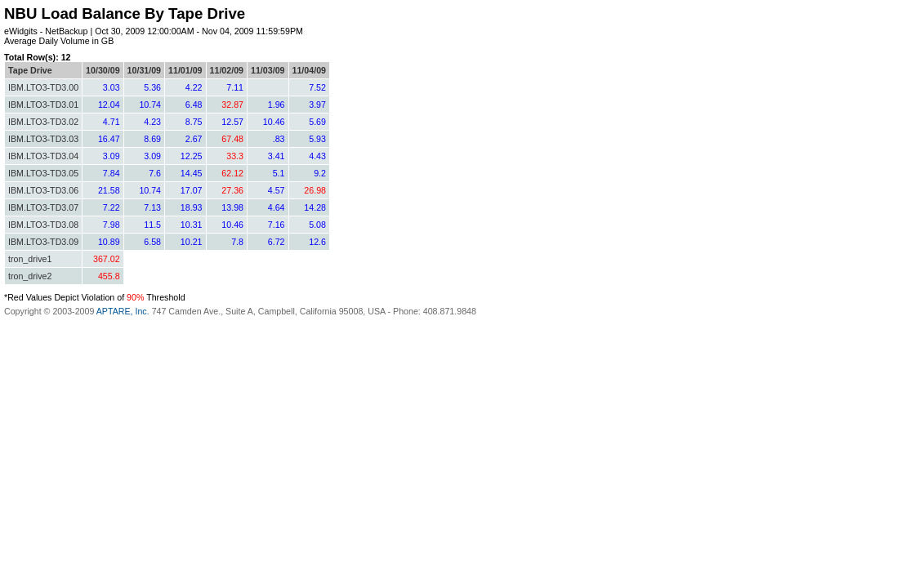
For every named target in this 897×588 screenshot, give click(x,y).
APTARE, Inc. (123, 311)
